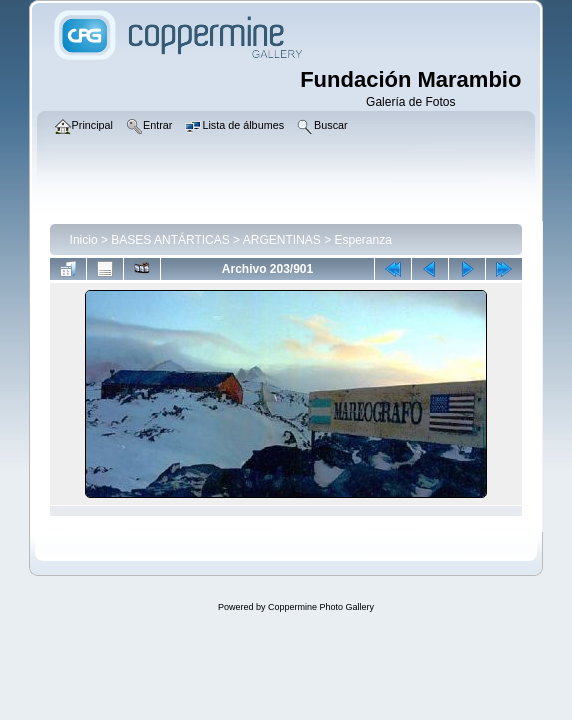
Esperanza (363, 240)
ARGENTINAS (282, 240)
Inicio (84, 240)
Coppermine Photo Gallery (321, 607)
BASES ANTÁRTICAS (170, 240)
